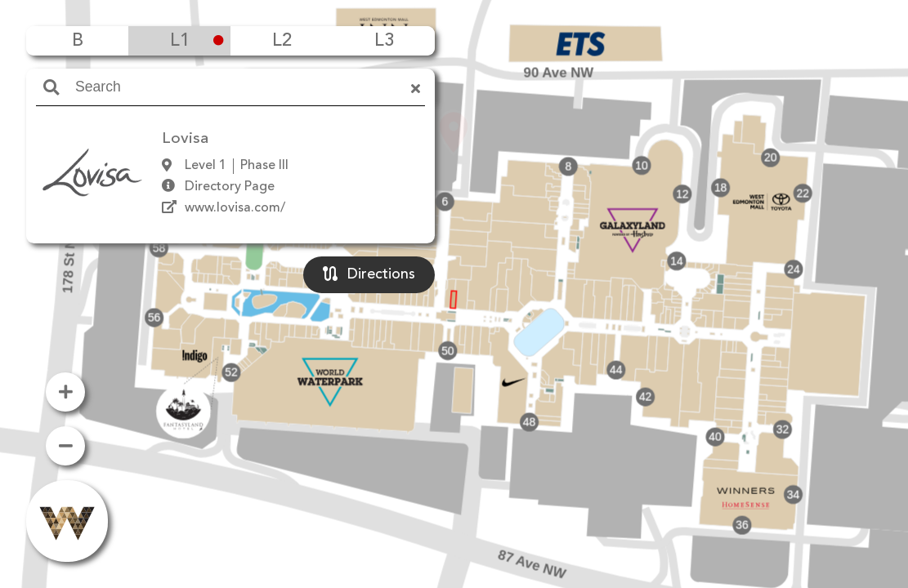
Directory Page (230, 187)
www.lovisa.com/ (235, 208)
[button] (454, 270)
